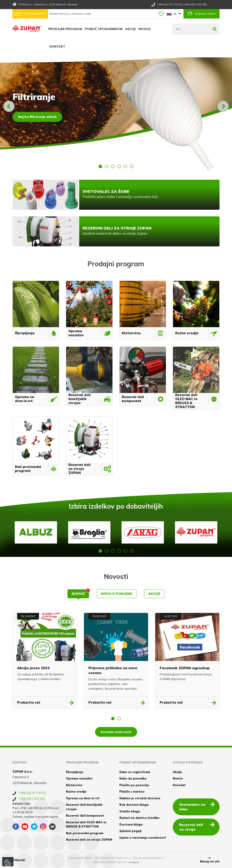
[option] (116, 106)
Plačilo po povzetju (134, 785)
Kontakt (57, 46)
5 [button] (125, 166)
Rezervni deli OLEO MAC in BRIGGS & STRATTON (86, 824)
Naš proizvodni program (85, 833)
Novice (145, 29)
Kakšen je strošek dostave (140, 798)
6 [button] (132, 166)
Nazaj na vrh (210, 860)
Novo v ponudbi (117, 594)
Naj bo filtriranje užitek (37, 117)
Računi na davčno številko (139, 818)
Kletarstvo (74, 785)
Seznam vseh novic (116, 732)
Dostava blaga (131, 824)
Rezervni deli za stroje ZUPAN (89, 840)
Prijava (78, 14)
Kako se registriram (135, 772)
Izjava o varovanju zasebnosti (143, 838)
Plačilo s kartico (132, 791)
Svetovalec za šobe (197, 807)
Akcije (130, 29)
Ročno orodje (76, 791)
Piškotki (19, 860)
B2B (88, 14)
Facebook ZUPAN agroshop (185, 668)
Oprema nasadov (79, 778)
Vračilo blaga (130, 811)
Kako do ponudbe (133, 778)
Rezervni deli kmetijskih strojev (84, 807)
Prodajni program (65, 29)
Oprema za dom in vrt (83, 798)
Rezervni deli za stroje (197, 827)
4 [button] (119, 166)
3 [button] (113, 166)
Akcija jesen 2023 (33, 668)
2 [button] (107, 166)
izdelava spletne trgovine (110, 862)
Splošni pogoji (130, 831)
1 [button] (100, 166)
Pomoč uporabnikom (104, 29)
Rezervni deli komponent (85, 816)
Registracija (60, 14)
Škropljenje (75, 772)
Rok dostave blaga (134, 805)
